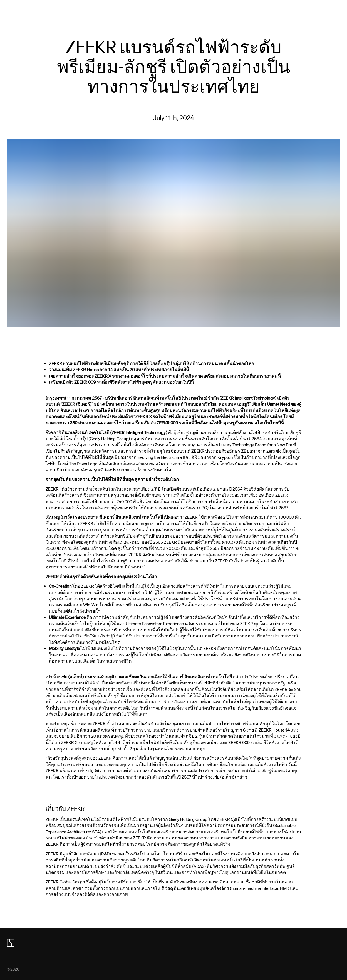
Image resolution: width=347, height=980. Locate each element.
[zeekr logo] (11, 943)
